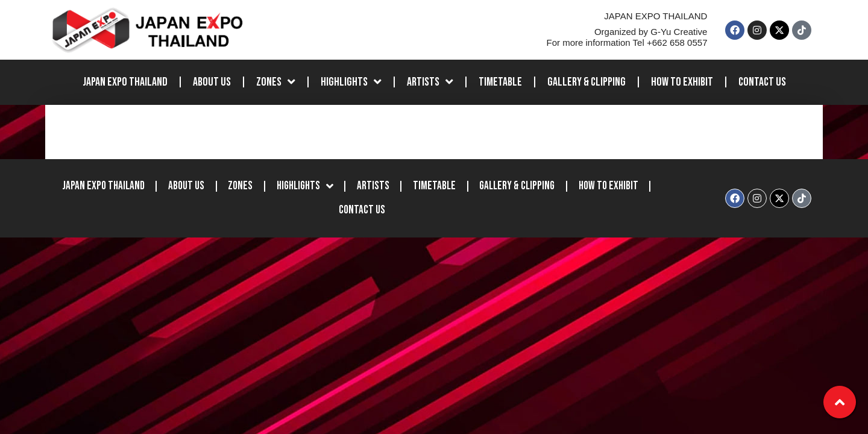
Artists (430, 86)
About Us (212, 86)
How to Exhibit (682, 86)
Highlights (351, 86)
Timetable (500, 86)
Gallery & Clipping (587, 86)
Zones (276, 86)
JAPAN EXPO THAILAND (125, 86)
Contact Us (762, 86)
